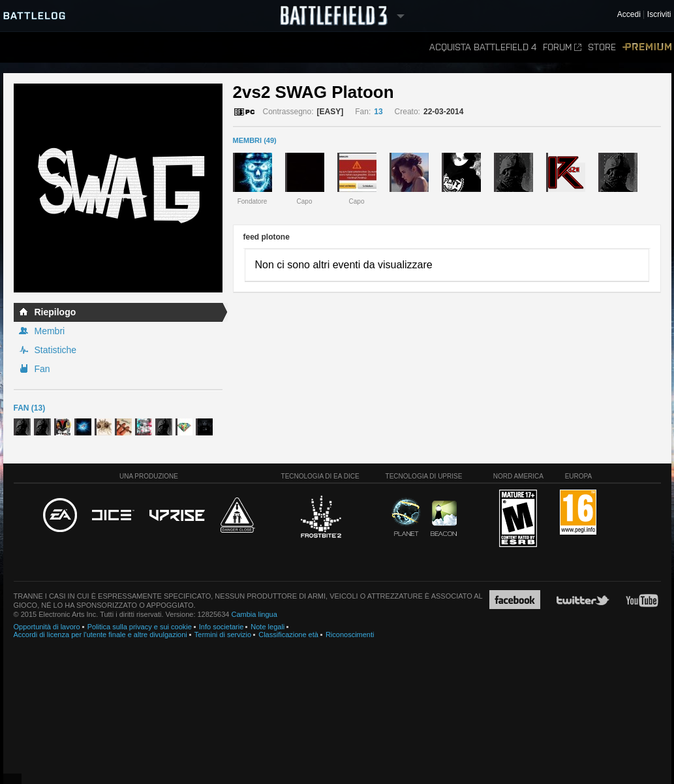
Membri (50, 331)
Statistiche (56, 350)
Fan (42, 369)
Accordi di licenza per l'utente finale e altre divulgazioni (100, 635)
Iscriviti (659, 15)
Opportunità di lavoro (47, 627)
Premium (647, 47)
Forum (562, 47)
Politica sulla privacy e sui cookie (140, 627)
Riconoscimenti (350, 635)
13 (378, 112)
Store (602, 47)
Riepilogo (55, 312)
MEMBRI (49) (255, 140)
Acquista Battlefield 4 (483, 47)
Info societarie (221, 627)
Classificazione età (288, 635)
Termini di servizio (223, 635)
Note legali (268, 627)
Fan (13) (30, 408)
